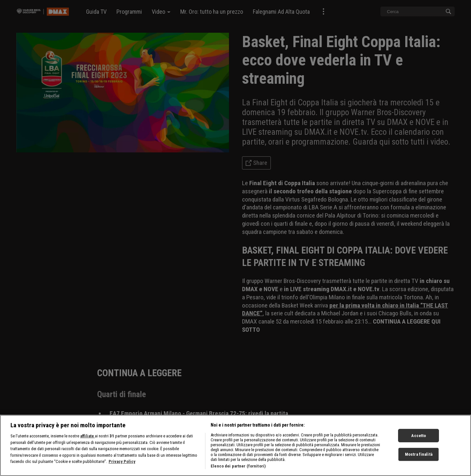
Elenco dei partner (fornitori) (238, 469)
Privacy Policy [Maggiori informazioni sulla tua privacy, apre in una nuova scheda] (122, 465)
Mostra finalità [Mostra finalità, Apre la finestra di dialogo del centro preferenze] (419, 458)
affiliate (87, 439)
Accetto (419, 439)
